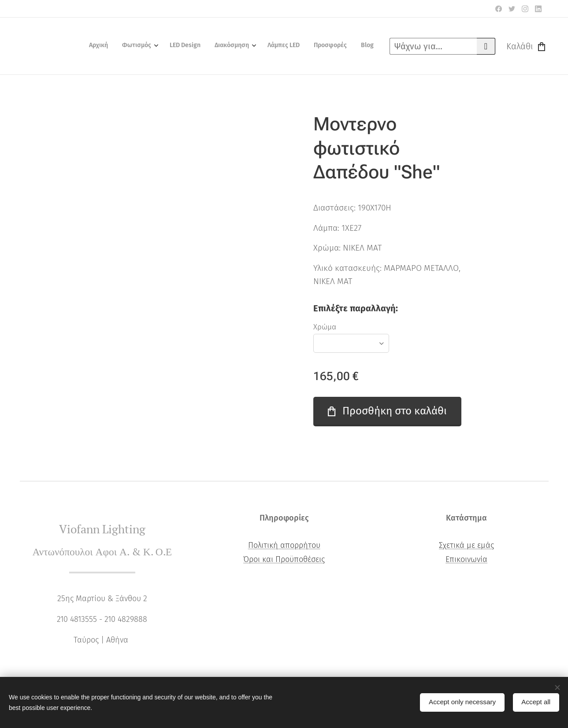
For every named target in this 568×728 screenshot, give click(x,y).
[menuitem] (283, 46)
